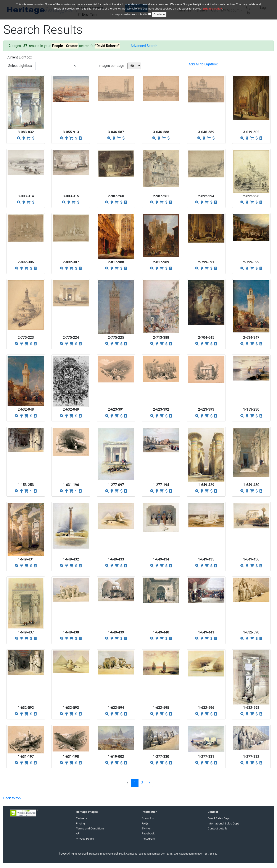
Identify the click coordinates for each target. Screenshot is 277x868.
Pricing (81, 823)
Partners (82, 818)
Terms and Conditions (90, 828)
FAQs (145, 823)
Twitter (146, 828)
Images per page (111, 66)
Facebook (148, 833)
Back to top (12, 798)
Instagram (148, 839)
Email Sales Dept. (219, 818)
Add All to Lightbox (203, 64)
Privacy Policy (85, 839)
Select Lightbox (20, 66)
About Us (148, 818)
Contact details (218, 828)
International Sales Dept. (224, 823)
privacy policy (213, 6)
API (78, 833)
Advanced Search (144, 46)
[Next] (149, 783)
